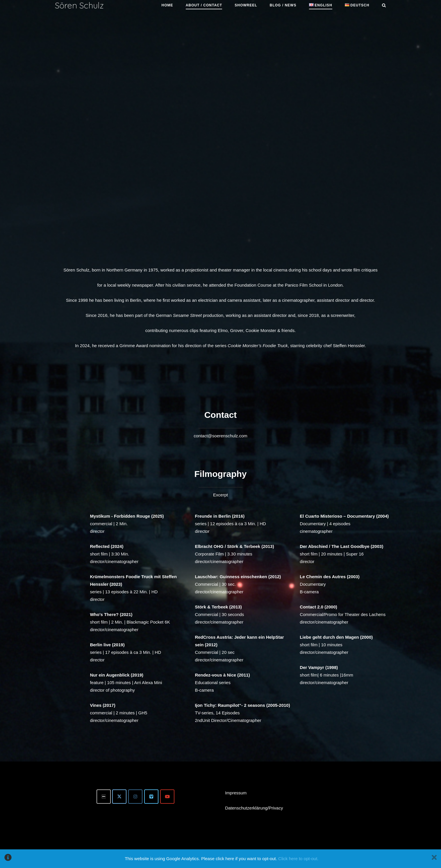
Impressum (236, 793)
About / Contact (204, 5)
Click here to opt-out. (298, 859)
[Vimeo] (151, 797)
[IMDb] (104, 797)
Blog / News (283, 5)
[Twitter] (119, 797)
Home (167, 5)
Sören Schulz (79, 5)
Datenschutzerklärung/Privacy (254, 808)
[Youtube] (167, 797)
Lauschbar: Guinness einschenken (231, 577)
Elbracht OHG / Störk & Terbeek (227, 546)
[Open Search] (384, 6)
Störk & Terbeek (211, 607)
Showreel (246, 5)
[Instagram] (135, 797)
